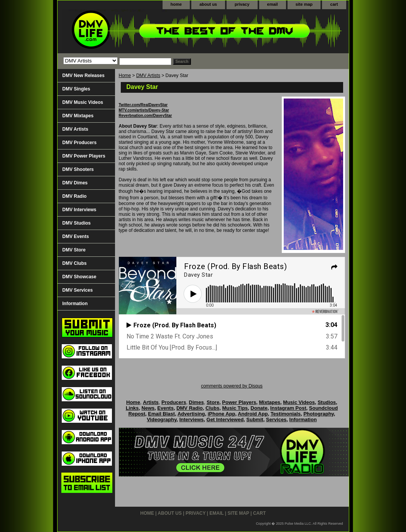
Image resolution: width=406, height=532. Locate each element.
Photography (318, 414)
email (273, 4)
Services (276, 420)
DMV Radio (75, 196)
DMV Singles (76, 89)
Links (132, 408)
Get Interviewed (225, 420)
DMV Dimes (75, 183)
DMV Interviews (80, 210)
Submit (255, 420)
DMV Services (78, 290)
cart (334, 4)
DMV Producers (80, 143)
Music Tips (235, 408)
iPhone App (222, 414)
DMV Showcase (80, 277)
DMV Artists (148, 76)
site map (304, 4)
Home (125, 76)
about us (208, 4)
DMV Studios (77, 223)
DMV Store (74, 250)
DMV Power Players (84, 156)
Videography (162, 420)
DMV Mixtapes (78, 116)
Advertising (191, 414)
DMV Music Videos (83, 102)
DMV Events (76, 236)
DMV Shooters (78, 169)
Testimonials (286, 414)
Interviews (192, 420)
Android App (253, 414)
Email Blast (161, 414)
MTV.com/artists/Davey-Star (144, 110)
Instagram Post (288, 408)
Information (75, 304)
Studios (327, 402)
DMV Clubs (75, 263)
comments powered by (232, 386)
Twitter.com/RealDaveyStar (143, 105)
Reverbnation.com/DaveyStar (145, 116)
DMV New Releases (84, 76)
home (176, 4)
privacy (242, 4)
